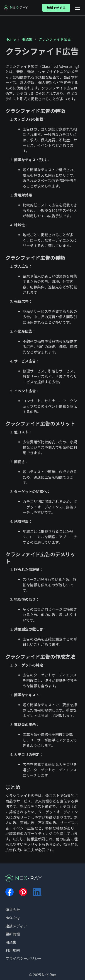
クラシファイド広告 (55, 39)
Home (11, 39)
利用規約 (13, 950)
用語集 (27, 39)
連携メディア (16, 926)
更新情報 (13, 934)
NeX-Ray (12, 918)
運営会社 (13, 910)
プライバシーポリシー (24, 958)
